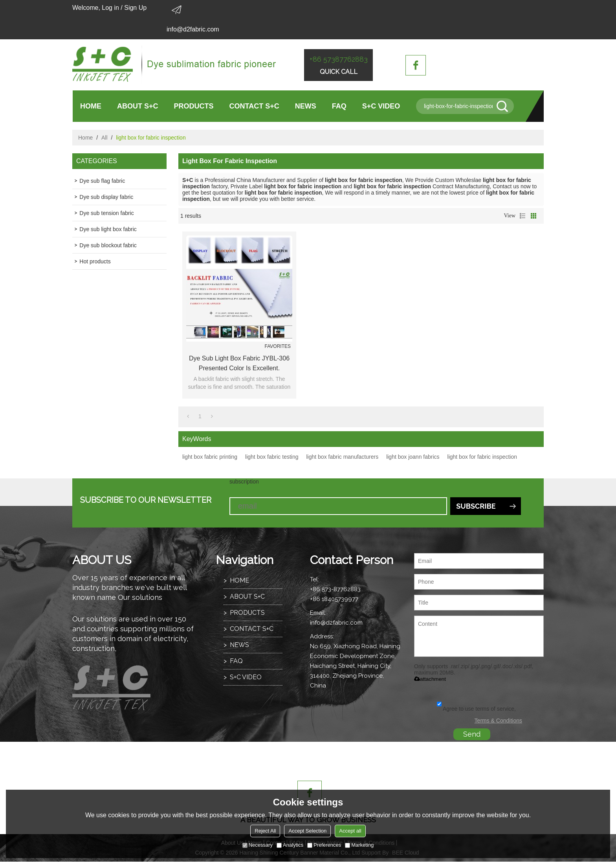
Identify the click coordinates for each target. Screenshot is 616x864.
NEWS (306, 106)
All (104, 138)
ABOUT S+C (138, 106)
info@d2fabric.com (193, 29)
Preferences (324, 845)
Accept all (350, 831)
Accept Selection (307, 831)
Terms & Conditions (498, 721)
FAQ (339, 106)
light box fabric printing (210, 457)
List (522, 216)
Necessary (258, 845)
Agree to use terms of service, (476, 709)
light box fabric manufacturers (342, 457)
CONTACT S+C (254, 106)
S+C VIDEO (381, 106)
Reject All (265, 831)
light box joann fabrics (413, 457)
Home (85, 138)
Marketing (359, 845)
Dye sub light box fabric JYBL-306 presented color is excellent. (239, 363)
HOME (91, 106)
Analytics (290, 845)
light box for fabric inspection (482, 457)
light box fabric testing (272, 457)
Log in (110, 8)
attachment (430, 679)
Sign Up (135, 8)
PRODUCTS (194, 106)
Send (472, 734)
